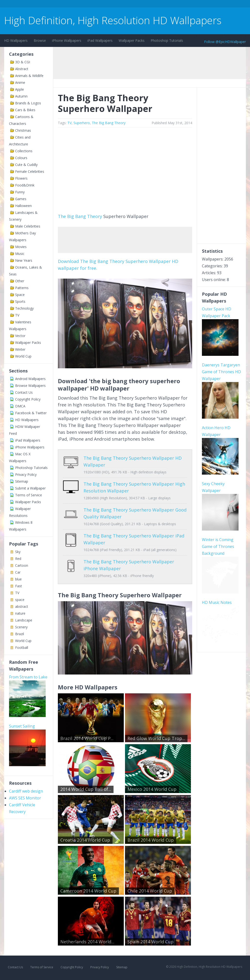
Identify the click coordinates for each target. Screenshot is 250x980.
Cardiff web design (26, 791)
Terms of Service (29, 495)
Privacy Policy (26, 474)
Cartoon (22, 565)
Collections (24, 151)
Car (18, 572)
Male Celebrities (28, 226)
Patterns (22, 288)
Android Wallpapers (30, 379)
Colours (21, 158)
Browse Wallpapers (30, 386)
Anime (20, 82)
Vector (20, 336)
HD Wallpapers (16, 40)
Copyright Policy (28, 399)
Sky (18, 552)
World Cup (23, 356)
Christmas (23, 130)
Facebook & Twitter (31, 413)
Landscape (24, 620)
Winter (20, 349)
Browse (40, 40)
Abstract (22, 69)
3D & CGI (23, 62)
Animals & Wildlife (29, 76)
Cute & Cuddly (26, 165)
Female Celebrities (30, 171)
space (20, 600)
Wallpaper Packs (132, 40)
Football (22, 648)
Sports (20, 301)
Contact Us (24, 392)
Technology (24, 308)
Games (21, 199)
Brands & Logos (28, 103)
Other (20, 281)
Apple (20, 89)
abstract (22, 606)
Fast (19, 586)
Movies (21, 247)
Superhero (82, 123)
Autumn (21, 96)
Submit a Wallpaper (30, 488)
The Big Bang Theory (109, 123)
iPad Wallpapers (100, 40)
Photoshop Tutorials (167, 40)
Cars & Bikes (25, 110)
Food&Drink (25, 185)
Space (20, 295)
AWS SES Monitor (25, 798)
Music (20, 254)
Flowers (21, 178)
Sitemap (22, 481)
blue (18, 579)
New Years (24, 260)
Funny (20, 192)
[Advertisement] (93, 5)
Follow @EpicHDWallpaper (225, 42)
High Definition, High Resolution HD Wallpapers (113, 20)
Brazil (20, 634)
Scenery (21, 627)
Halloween (23, 206)
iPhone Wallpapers (67, 40)
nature (20, 613)
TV (17, 315)
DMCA (20, 406)
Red (18, 559)
